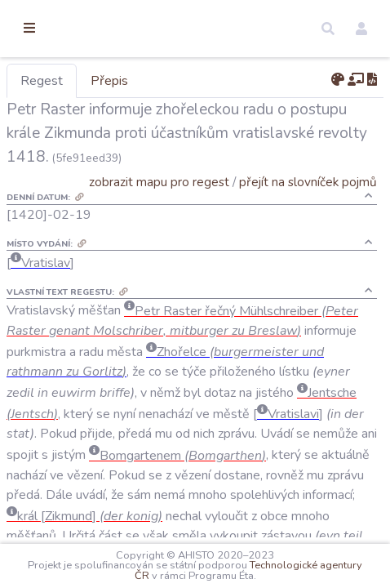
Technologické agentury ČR (184, 576)
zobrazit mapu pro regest (174, 182)
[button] (328, 29)
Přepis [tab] (194, 81)
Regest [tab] (126, 81)
